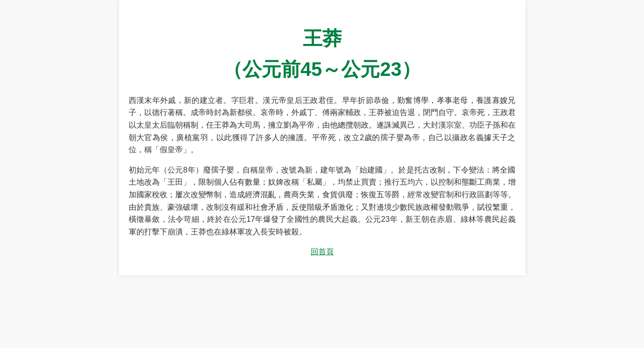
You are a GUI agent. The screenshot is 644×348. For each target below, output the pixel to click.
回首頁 (322, 252)
